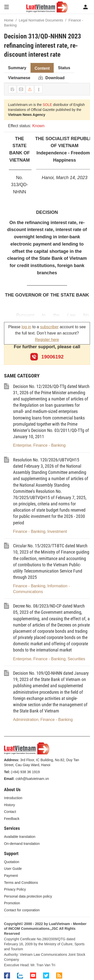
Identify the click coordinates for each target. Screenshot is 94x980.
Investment (57, 531)
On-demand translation (22, 844)
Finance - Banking (50, 445)
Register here (47, 340)
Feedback (12, 819)
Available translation (20, 837)
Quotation (12, 862)
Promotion (12, 903)
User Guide (13, 869)
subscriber (49, 327)
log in (26, 327)
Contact (10, 812)
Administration (26, 720)
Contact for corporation (22, 910)
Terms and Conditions (21, 883)
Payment (11, 876)
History (10, 805)
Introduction (13, 798)
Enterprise (22, 445)
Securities (76, 659)
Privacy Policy (15, 889)
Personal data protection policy (28, 896)
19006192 (47, 357)
